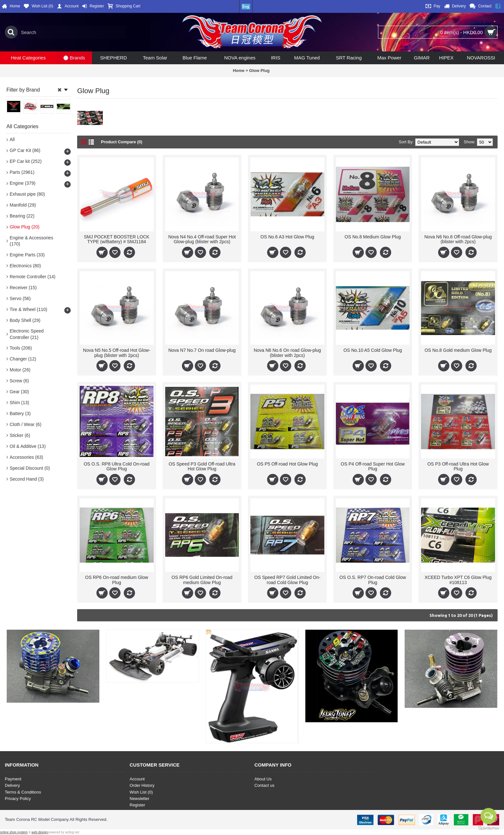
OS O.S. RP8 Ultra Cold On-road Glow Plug (117, 466)
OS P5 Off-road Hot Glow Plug (287, 464)
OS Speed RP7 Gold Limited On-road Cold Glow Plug (287, 580)
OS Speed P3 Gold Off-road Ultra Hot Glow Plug (202, 466)
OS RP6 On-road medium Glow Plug (117, 580)
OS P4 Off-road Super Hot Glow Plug (373, 466)
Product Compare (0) (122, 142)
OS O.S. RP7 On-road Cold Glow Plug (373, 580)
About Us (263, 779)
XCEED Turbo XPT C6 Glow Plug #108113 (458, 580)
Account (137, 779)
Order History (142, 785)
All (12, 139)
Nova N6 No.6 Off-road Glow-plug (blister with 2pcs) (458, 239)
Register (137, 805)
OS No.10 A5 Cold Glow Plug (373, 350)
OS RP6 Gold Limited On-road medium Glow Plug (202, 580)
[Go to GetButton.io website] (489, 828)
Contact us (265, 785)
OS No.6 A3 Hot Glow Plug (287, 237)
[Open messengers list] (489, 816)
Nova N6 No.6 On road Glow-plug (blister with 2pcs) (287, 353)
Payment (13, 779)
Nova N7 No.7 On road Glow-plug (202, 350)
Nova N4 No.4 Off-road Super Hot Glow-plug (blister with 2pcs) (202, 239)
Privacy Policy (18, 799)
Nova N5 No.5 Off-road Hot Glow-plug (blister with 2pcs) (117, 353)
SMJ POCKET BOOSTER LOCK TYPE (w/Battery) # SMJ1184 (117, 239)
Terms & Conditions (23, 792)
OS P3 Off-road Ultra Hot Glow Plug (458, 466)
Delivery (12, 785)
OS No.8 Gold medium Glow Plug (458, 350)
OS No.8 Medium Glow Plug (373, 237)
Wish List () (141, 792)
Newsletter (139, 799)
